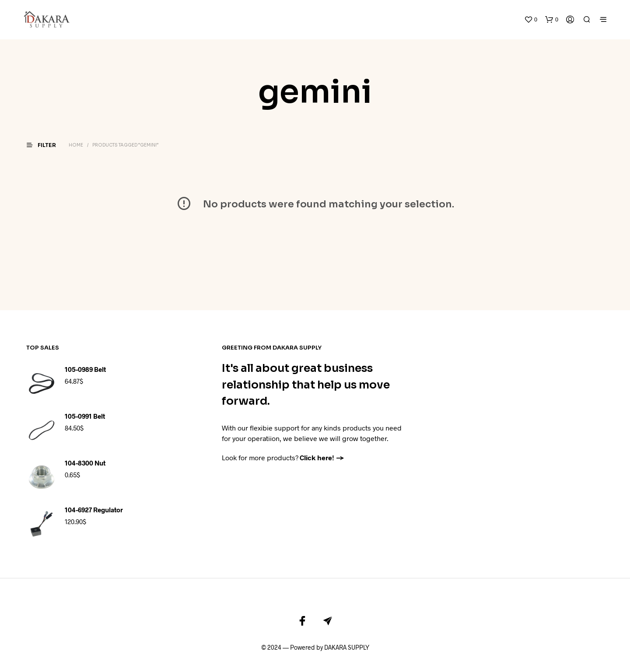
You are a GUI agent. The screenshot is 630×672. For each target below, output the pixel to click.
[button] (531, 13)
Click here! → (322, 444)
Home (76, 132)
